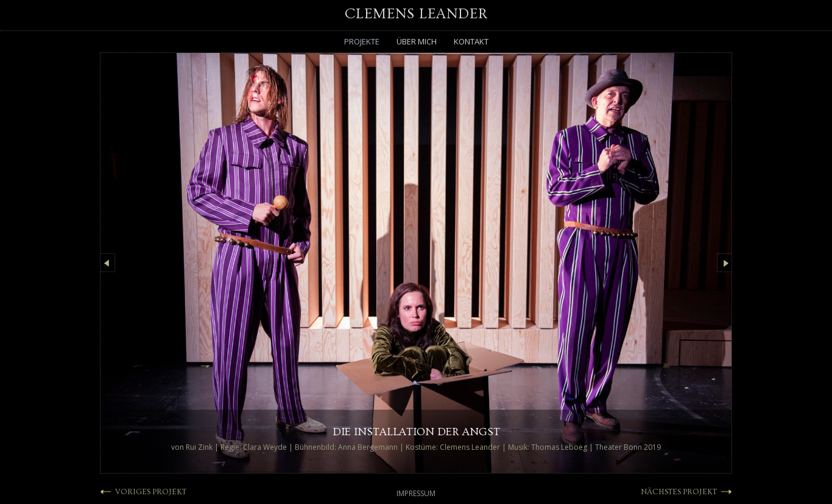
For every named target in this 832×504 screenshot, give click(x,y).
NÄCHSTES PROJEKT (679, 492)
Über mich (417, 41)
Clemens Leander (416, 14)
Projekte (362, 41)
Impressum (416, 493)
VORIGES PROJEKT (151, 492)
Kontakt (471, 41)
